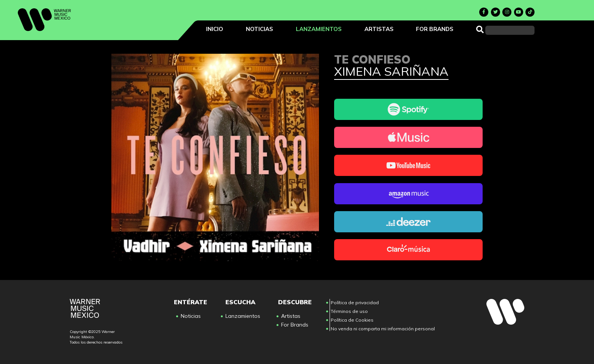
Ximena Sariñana (391, 72)
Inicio (215, 29)
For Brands (435, 29)
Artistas (379, 29)
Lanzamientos (319, 29)
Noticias (259, 29)
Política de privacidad (355, 303)
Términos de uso (349, 311)
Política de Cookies (352, 320)
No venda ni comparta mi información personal (383, 329)
